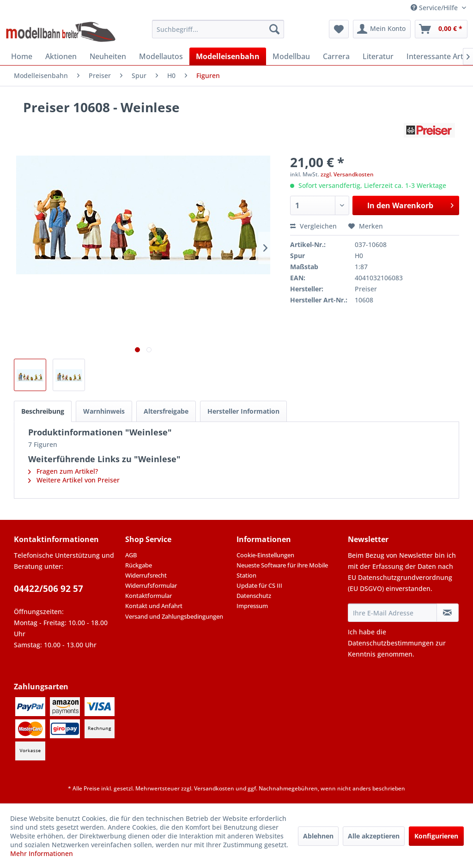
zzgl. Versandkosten (347, 174)
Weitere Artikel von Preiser (74, 480)
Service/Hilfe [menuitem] (435, 8)
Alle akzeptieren (374, 836)
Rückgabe (139, 565)
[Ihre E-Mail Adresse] (392, 613)
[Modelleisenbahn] (228, 56)
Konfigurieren (436, 836)
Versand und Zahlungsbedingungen (174, 616)
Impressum (252, 606)
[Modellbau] (291, 56)
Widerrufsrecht (146, 575)
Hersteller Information (243, 411)
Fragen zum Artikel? (63, 471)
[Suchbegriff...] (218, 29)
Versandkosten (214, 788)
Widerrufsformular (151, 585)
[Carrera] (336, 56)
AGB (131, 555)
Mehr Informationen (42, 853)
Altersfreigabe (166, 411)
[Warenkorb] (441, 29)
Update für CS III (259, 585)
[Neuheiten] (108, 56)
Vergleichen (313, 226)
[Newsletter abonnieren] (448, 613)
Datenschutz (254, 596)
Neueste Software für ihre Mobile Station (282, 570)
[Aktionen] (61, 56)
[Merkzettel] (339, 29)
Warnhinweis (104, 411)
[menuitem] (218, 29)
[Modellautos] (161, 56)
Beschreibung (43, 411)
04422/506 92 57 (49, 589)
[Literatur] (378, 56)
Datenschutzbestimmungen (391, 643)
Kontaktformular (149, 596)
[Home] (22, 56)
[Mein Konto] (382, 29)
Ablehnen (318, 836)
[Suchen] (274, 29)
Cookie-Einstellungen (265, 555)
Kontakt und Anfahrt (154, 606)
